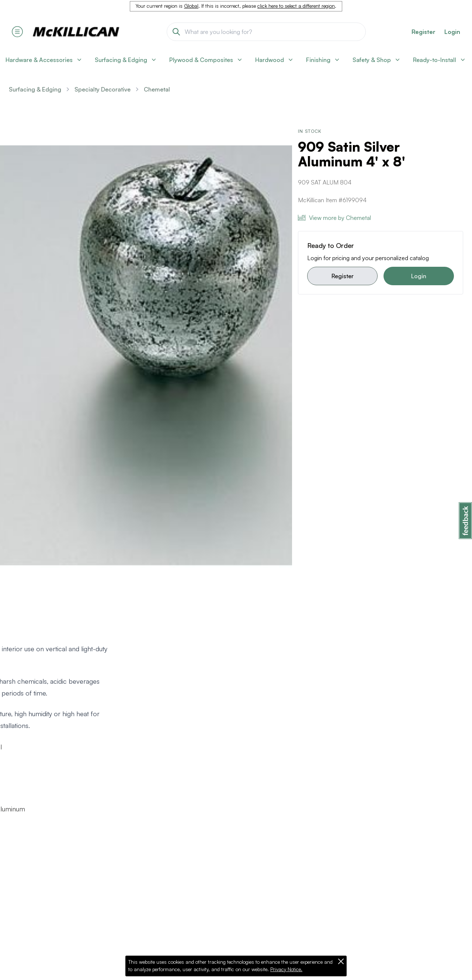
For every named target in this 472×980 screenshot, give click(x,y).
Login (452, 32)
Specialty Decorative (103, 89)
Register (343, 276)
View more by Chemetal (334, 218)
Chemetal (157, 89)
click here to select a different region (296, 6)
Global (191, 6)
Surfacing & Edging (35, 89)
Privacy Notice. (286, 969)
